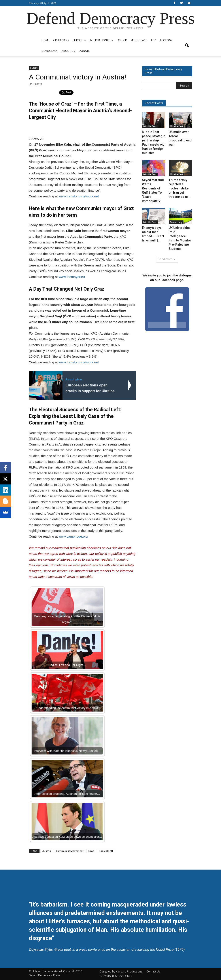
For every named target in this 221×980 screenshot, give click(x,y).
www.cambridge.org (73, 536)
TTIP (153, 40)
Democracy (50, 51)
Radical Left (106, 851)
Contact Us (153, 971)
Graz (91, 851)
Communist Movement (70, 851)
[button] (187, 46)
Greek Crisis (61, 40)
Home (45, 40)
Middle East (139, 40)
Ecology (166, 40)
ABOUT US (68, 51)
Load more (167, 259)
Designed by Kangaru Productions (121, 971)
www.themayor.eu (72, 277)
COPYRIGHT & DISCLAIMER (116, 976)
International (101, 40)
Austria (47, 851)
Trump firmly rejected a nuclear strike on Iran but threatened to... (180, 188)
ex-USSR (122, 40)
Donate (84, 51)
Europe (79, 40)
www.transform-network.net (79, 196)
